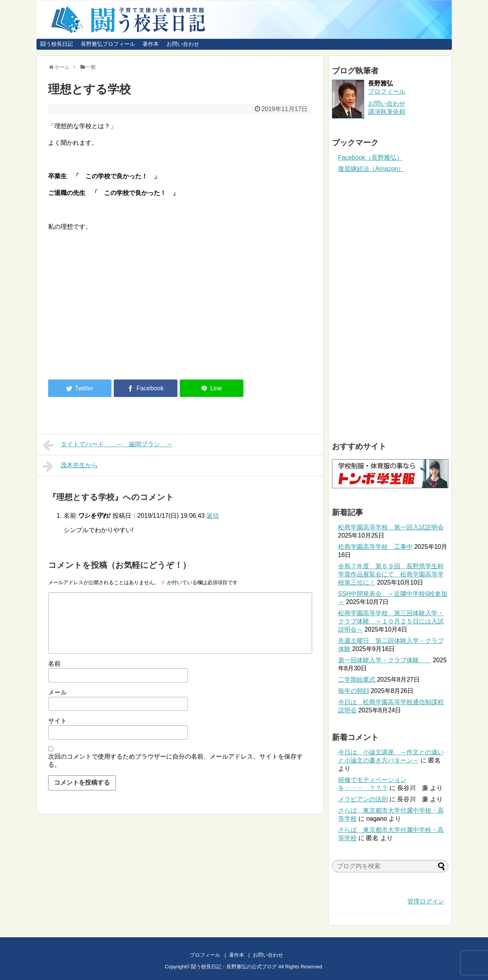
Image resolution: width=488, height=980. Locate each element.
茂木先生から (70, 466)
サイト (57, 721)
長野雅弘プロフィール (108, 44)
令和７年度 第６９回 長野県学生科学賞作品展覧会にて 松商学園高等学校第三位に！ (391, 574)
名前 (54, 664)
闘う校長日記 (57, 44)
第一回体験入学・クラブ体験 (385, 660)
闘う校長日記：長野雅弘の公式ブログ (234, 967)
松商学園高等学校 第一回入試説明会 (391, 527)
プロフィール (387, 91)
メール (57, 692)
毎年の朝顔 (354, 691)
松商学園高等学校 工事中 (375, 547)
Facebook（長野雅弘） (370, 158)
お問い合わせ (183, 44)
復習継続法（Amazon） (371, 169)
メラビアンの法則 (363, 799)
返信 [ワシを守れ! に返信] (213, 516)
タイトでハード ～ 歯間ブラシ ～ (108, 445)
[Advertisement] (113, 310)
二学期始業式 (357, 680)
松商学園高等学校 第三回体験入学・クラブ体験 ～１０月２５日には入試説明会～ (391, 621)
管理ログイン (426, 901)
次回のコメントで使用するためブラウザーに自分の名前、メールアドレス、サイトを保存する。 (175, 761)
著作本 (151, 44)
